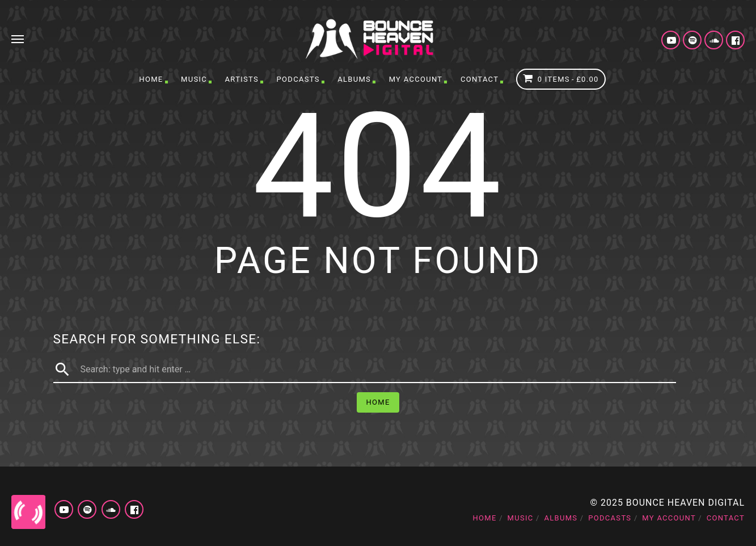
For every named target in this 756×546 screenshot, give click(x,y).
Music (194, 79)
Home (151, 79)
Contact (480, 79)
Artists (242, 79)
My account (416, 79)
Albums (354, 79)
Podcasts (298, 79)
